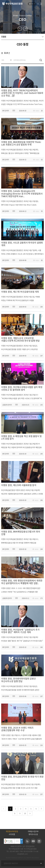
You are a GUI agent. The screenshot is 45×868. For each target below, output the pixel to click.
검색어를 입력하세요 (1, 57)
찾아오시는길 (33, 834)
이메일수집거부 (33, 831)
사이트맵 (12, 834)
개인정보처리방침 (12, 831)
